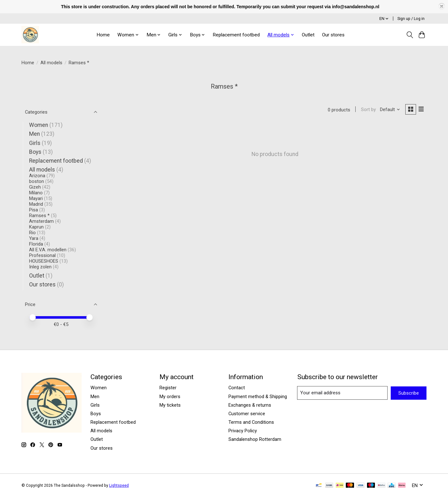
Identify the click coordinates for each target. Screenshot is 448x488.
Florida (36, 244)
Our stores (333, 35)
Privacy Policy (243, 431)
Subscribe (409, 393)
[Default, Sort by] (389, 110)
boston (37, 181)
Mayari (36, 198)
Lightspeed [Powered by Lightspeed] (119, 485)
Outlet (308, 35)
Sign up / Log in (411, 19)
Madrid (36, 204)
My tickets (170, 405)
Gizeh (35, 187)
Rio (32, 233)
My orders (170, 397)
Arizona (37, 176)
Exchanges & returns (250, 405)
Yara (34, 238)
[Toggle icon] (410, 35)
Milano (36, 193)
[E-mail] (342, 393)
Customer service (247, 414)
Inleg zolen (40, 267)
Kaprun (36, 227)
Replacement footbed (236, 35)
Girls (35, 143)
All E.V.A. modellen (48, 250)
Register (168, 388)
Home (103, 35)
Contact (237, 388)
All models (51, 63)
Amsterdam (41, 221)
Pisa (34, 210)
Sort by (367, 110)
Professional (42, 255)
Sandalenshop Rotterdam (255, 439)
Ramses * (39, 216)
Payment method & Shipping (258, 397)
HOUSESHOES (44, 261)
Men (34, 134)
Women (39, 125)
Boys (35, 152)
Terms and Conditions (251, 422)
